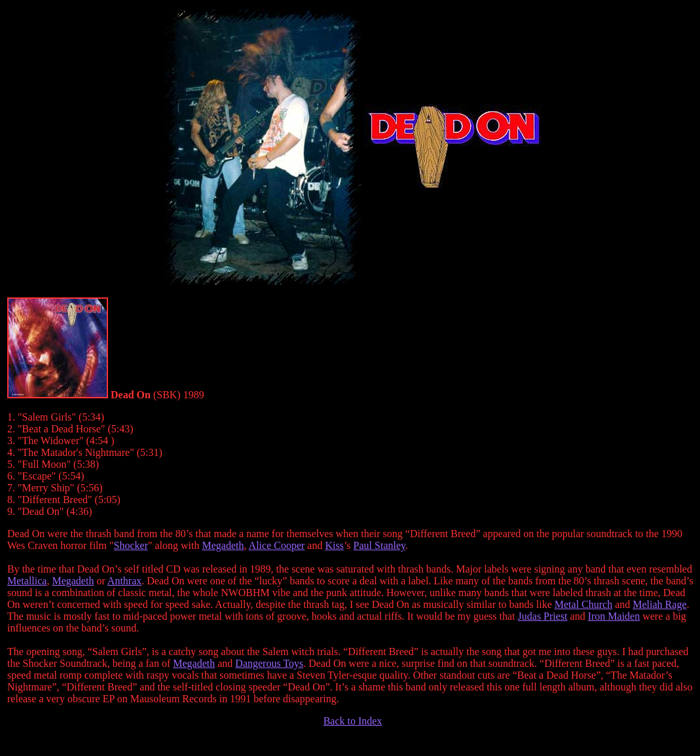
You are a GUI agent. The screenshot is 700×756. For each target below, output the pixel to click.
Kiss (334, 545)
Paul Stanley (379, 545)
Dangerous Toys (269, 663)
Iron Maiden (614, 616)
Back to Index (353, 721)
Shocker (131, 545)
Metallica (27, 581)
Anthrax (124, 581)
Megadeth (223, 545)
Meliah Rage (659, 604)
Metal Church (583, 604)
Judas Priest (543, 616)
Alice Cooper (277, 545)
